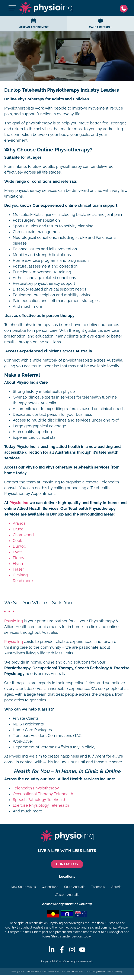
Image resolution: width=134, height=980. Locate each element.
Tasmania (98, 887)
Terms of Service (34, 971)
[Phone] (125, 8)
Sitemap (119, 971)
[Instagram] (72, 950)
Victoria (116, 887)
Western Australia (67, 895)
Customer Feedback (75, 971)
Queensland (50, 887)
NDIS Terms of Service (53, 971)
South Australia (75, 887)
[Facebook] (62, 950)
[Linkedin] (52, 950)
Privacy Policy (18, 971)
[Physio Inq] (46, 8)
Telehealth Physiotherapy (36, 788)
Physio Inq (19, 503)
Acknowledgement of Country (100, 971)
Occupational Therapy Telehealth (43, 794)
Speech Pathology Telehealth (40, 800)
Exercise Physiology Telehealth (41, 805)
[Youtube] (82, 950)
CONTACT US (67, 864)
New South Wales (23, 887)
